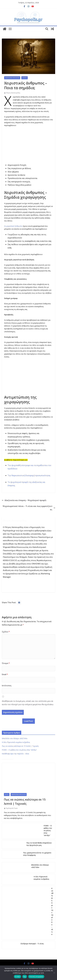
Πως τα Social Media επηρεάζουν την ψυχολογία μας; (39, 844)
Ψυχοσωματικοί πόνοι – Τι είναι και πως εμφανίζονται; (29, 508)
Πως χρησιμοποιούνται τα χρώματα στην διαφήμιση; (37, 854)
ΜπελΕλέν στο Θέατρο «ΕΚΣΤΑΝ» (15, 738)
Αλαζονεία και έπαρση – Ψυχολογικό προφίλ (24, 500)
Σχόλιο (6, 632)
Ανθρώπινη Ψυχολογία (12, 78)
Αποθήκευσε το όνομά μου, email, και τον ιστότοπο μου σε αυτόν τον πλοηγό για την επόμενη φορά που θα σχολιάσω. (28, 703)
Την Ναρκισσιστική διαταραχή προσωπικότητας (29, 475)
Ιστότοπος (7, 686)
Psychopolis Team (12, 808)
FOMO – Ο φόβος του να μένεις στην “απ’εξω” (19, 750)
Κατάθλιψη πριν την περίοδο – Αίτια (15, 754)
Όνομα (6, 663)
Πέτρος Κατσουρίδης (13, 93)
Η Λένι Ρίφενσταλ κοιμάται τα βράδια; (16, 742)
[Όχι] (54, 973)
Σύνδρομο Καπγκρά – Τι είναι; (32, 944)
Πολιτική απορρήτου (36, 977)
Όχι (25, 977)
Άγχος (7, 795)
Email (5, 674)
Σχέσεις (25, 78)
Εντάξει (18, 977)
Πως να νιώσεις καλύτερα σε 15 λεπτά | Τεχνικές (20, 746)
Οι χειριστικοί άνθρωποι (13, 226)
